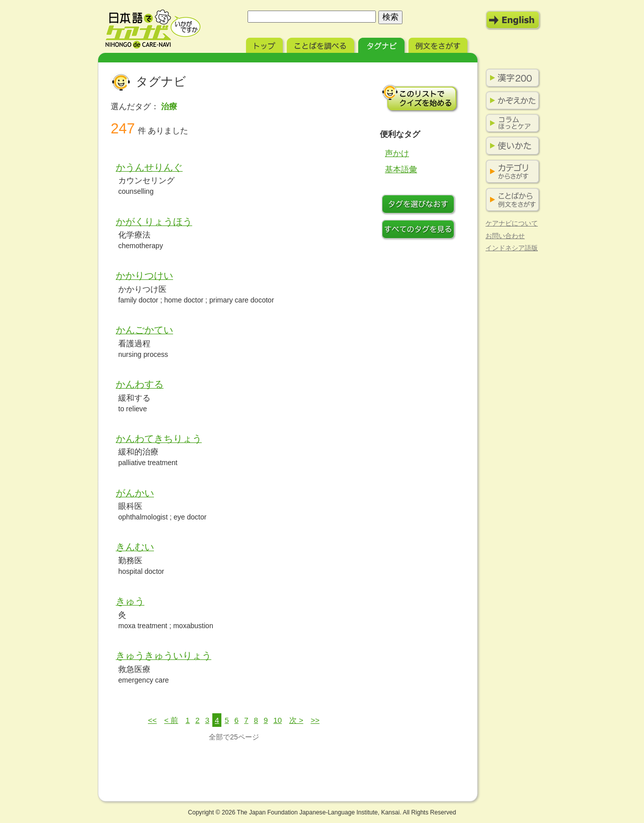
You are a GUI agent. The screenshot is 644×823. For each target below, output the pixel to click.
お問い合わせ (505, 236)
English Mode (513, 20)
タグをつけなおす (420, 205)
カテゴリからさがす (511, 172)
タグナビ (382, 44)
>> (315, 720)
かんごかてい (144, 330)
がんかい (135, 493)
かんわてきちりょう (159, 439)
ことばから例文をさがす (511, 200)
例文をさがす (439, 44)
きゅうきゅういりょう (164, 656)
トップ (265, 44)
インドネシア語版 (512, 248)
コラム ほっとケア (511, 123)
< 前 (171, 720)
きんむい (135, 547)
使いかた (511, 146)
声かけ (397, 153)
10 (277, 720)
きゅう (130, 601)
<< (152, 720)
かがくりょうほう (154, 222)
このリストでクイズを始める (420, 98)
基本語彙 (401, 169)
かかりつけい (144, 276)
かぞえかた (511, 101)
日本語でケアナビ (153, 29)
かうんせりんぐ (149, 167)
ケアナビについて (512, 223)
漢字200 (511, 78)
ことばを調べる (321, 44)
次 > (296, 720)
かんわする (140, 384)
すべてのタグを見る (420, 231)
